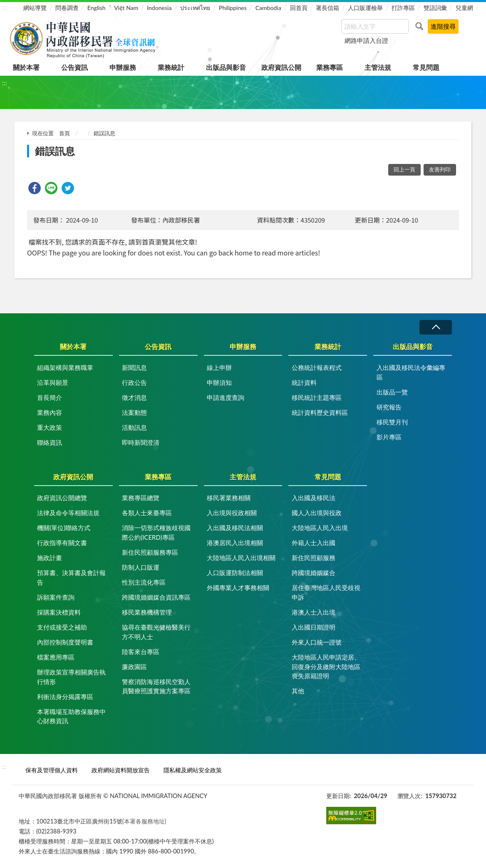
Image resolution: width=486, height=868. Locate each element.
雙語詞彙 (435, 8)
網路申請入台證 (366, 40)
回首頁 (299, 8)
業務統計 (171, 67)
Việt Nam (126, 8)
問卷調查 (67, 8)
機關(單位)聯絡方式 (64, 528)
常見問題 (426, 67)
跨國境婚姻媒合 (314, 573)
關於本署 (26, 67)
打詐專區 (403, 8)
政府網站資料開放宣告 (121, 770)
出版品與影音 (226, 67)
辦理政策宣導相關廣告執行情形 (71, 677)
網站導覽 (35, 8)
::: (5, 7)
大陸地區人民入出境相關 (241, 558)
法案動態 (134, 412)
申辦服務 (123, 67)
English (97, 8)
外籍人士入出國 (314, 543)
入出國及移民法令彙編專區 (411, 372)
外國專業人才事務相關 (238, 588)
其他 (298, 691)
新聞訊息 (134, 367)
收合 (436, 327)
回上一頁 (404, 169)
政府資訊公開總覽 (62, 498)
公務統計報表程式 (317, 367)
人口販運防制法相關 (235, 573)
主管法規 (378, 67)
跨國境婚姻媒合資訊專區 (156, 597)
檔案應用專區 (56, 657)
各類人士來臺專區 (147, 513)
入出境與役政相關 (232, 513)
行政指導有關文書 (62, 543)
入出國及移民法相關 (235, 528)
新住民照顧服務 (314, 558)
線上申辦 (219, 367)
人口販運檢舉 (365, 8)
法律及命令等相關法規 (68, 513)
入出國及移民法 (314, 498)
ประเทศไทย (195, 8)
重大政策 (50, 427)
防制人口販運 (141, 567)
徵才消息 (134, 397)
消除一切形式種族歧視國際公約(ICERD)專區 (156, 532)
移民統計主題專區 (317, 397)
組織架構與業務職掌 (65, 367)
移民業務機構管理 (147, 612)
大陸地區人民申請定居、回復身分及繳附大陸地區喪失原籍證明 (326, 666)
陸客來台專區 (141, 652)
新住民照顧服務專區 (150, 552)
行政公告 (134, 382)
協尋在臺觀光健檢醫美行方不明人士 (156, 632)
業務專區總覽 (141, 498)
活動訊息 (134, 427)
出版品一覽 (392, 392)
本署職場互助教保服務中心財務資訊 (71, 716)
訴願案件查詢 (56, 597)
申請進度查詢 (226, 397)
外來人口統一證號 (317, 642)
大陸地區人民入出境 (320, 528)
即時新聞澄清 (141, 442)
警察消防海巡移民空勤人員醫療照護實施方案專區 (156, 686)
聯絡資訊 (50, 442)
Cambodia (268, 8)
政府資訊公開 (281, 67)
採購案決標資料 (59, 612)
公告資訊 (74, 67)
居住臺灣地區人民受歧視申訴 (326, 592)
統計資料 (304, 382)
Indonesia (159, 8)
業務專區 (330, 67)
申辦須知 (219, 382)
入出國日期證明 (314, 627)
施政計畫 (50, 558)
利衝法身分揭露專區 (65, 697)
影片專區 (389, 437)
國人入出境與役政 (317, 513)
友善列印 (440, 169)
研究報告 (389, 407)
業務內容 (50, 412)
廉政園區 (134, 667)
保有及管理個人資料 (52, 770)
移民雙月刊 (392, 422)
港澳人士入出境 (314, 612)
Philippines (233, 8)
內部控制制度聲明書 (65, 642)
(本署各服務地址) (144, 821)
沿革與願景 (53, 382)
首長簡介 (50, 397)
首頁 (64, 133)
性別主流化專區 (144, 582)
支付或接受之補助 (62, 627)
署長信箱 (327, 8)
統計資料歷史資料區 (320, 412)
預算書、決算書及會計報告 (71, 577)
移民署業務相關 (229, 498)
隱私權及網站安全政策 (193, 770)
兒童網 (464, 8)
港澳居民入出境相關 (235, 543)
